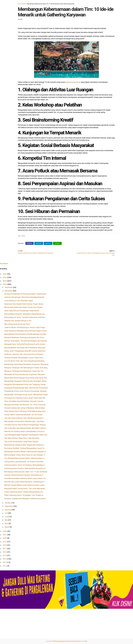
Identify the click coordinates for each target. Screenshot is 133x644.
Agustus (8, 510)
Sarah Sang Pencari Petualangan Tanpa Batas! (22, 311)
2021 (5, 535)
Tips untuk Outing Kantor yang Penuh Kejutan (21, 442)
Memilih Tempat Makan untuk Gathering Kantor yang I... (25, 485)
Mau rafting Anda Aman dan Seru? (17, 324)
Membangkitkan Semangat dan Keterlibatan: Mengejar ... (26, 348)
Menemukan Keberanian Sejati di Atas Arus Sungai (23, 307)
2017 (5, 549)
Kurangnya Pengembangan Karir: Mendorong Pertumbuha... (27, 388)
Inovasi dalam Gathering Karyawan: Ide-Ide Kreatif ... (24, 415)
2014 (5, 559)
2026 (5, 274)
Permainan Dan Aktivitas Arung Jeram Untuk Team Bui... (25, 398)
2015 (5, 555)
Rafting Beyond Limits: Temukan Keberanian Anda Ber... (25, 317)
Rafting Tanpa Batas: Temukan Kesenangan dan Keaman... (26, 341)
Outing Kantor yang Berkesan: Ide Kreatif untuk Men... (24, 462)
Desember (9, 287)
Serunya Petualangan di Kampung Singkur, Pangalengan (25, 294)
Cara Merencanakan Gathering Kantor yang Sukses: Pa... (25, 478)
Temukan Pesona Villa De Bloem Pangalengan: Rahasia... (26, 425)
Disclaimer (4, 264)
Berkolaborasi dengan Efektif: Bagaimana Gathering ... (25, 445)
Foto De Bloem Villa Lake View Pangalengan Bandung (24, 361)
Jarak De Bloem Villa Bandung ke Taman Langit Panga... (25, 327)
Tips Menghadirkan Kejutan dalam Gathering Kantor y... (25, 458)
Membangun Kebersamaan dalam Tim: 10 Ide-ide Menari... (26, 472)
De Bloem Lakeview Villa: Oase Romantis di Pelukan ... (25, 354)
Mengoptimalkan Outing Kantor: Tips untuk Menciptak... (25, 488)
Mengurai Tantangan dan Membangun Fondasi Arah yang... (26, 368)
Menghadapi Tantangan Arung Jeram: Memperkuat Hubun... (27, 395)
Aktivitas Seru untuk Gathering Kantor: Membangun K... (25, 482)
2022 (5, 531)
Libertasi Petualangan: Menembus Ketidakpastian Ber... (25, 297)
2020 (5, 538)
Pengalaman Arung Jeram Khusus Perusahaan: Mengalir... (26, 391)
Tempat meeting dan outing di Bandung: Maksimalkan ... (25, 408)
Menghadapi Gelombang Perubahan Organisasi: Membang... (27, 364)
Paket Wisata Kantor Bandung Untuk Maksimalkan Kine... (25, 411)
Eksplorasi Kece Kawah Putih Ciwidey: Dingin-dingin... (24, 304)
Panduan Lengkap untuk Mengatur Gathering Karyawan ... (26, 499)
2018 (5, 545)
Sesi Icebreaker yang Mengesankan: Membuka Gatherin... (26, 428)
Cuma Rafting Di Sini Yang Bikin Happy (19, 301)
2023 (5, 284)
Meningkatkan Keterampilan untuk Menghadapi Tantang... (26, 334)
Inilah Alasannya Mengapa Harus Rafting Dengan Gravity (25, 331)
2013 (5, 562)
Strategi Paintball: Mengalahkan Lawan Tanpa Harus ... (25, 358)
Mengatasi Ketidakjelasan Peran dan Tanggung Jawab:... (26, 384)
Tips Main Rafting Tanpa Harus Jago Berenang (22, 438)
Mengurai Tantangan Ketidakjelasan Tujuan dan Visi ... (25, 371)
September (9, 506)
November (9, 291)
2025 (5, 277)
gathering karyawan (73, 82)
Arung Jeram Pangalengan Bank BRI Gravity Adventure (25, 351)
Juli (6, 513)
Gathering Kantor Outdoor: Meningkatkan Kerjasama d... (25, 468)
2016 (5, 552)
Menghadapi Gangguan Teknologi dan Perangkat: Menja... (26, 381)
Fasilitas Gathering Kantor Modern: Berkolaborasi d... (24, 475)
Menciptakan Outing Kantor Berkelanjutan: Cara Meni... (25, 421)
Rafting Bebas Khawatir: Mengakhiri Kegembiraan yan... (25, 314)
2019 (5, 542)
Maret (7, 527)
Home (20, 4)
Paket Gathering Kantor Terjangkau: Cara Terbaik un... (24, 495)
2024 (5, 281)
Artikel (24, 4)
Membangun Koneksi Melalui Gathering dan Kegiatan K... (25, 452)
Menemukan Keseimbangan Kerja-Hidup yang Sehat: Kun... (26, 378)
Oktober (8, 503)
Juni (7, 517)
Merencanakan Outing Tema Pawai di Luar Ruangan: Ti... (25, 455)
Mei (6, 520)
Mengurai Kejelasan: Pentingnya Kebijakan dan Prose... (25, 337)
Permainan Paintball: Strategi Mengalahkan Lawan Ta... (25, 448)
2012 (5, 566)
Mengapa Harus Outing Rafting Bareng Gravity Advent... (25, 344)
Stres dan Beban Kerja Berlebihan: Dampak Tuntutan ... (25, 401)
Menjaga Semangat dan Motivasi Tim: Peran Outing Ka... (25, 405)
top (85, 641)
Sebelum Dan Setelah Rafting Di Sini (18, 321)
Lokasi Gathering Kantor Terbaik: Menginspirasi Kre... (24, 492)
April (7, 523)
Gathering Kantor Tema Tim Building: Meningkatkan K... (25, 465)
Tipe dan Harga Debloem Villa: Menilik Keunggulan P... (24, 418)
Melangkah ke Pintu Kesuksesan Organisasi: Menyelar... (25, 374)
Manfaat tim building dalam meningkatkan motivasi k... (25, 431)
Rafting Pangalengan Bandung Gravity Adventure (67, 641)
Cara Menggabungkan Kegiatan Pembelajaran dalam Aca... (26, 435)
